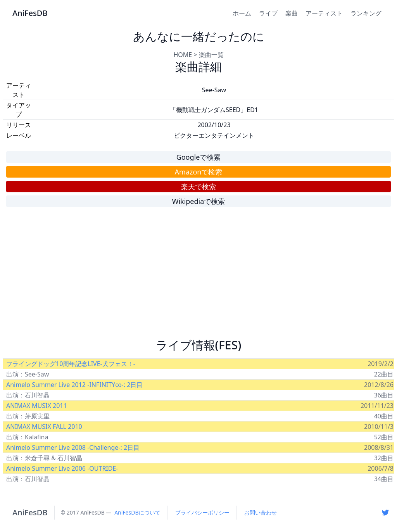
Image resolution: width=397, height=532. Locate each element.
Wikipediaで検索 (199, 201)
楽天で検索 (198, 187)
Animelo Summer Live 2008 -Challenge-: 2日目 (73, 447)
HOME (183, 55)
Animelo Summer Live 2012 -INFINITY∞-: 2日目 (74, 385)
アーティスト (324, 13)
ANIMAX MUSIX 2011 (37, 406)
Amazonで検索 (199, 172)
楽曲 (292, 13)
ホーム (242, 13)
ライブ (268, 13)
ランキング (366, 13)
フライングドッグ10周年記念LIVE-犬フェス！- (71, 364)
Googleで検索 (199, 157)
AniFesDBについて (137, 512)
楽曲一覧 (211, 55)
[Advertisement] (198, 276)
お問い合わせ (261, 512)
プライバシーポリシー (202, 512)
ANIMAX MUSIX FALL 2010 (44, 427)
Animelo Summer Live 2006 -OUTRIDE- (62, 468)
